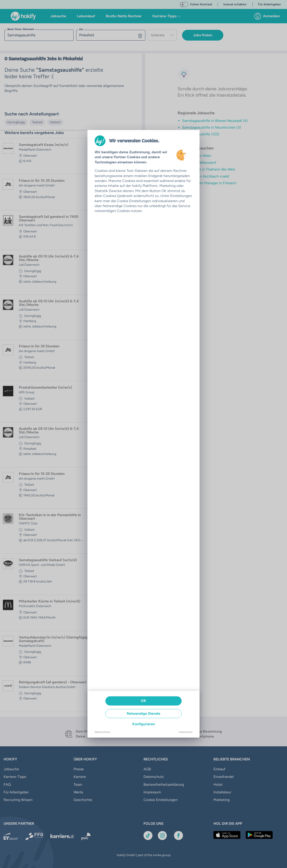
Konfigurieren (144, 724)
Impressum (186, 732)
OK (143, 701)
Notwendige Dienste (143, 713)
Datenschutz (102, 732)
